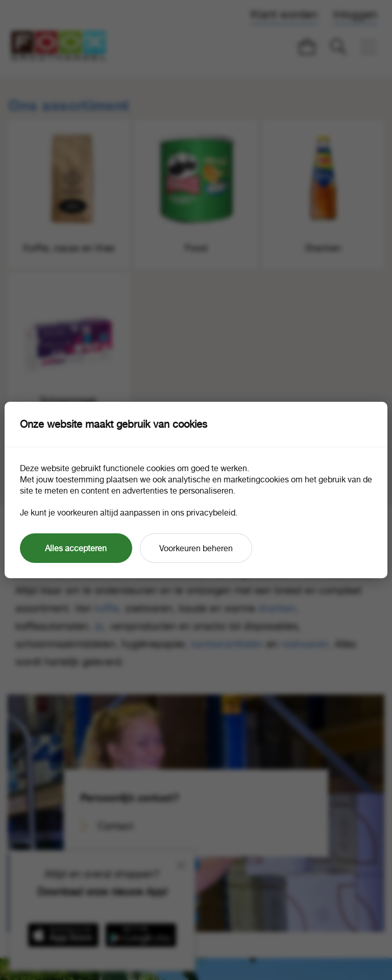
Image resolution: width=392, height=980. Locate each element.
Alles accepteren (76, 548)
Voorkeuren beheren (196, 548)
